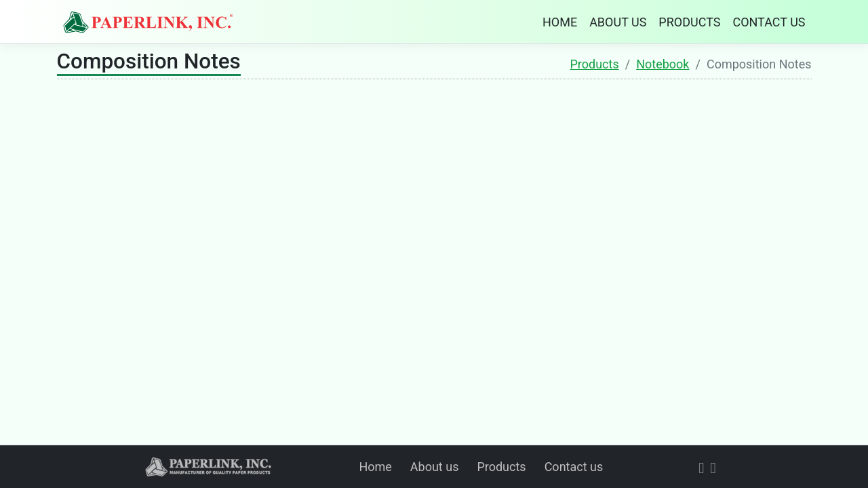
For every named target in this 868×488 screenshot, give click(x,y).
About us (435, 467)
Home (375, 467)
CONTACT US (769, 22)
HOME (560, 22)
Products (595, 64)
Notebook (663, 64)
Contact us (574, 467)
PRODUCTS (689, 22)
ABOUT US (618, 22)
